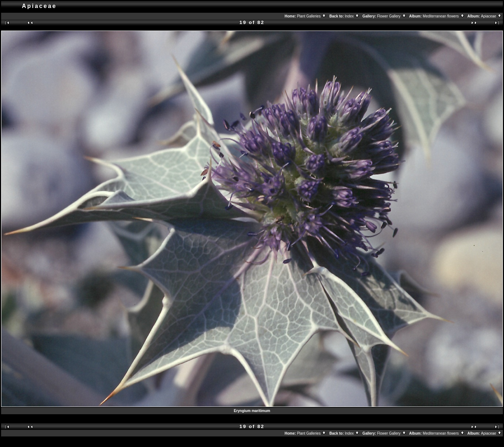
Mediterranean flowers (444, 16)
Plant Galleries (312, 16)
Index (352, 16)
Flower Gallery (391, 16)
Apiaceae (491, 16)
